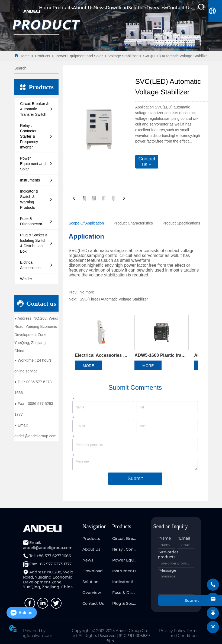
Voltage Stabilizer (123, 56)
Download (117, 8)
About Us (83, 8)
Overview (157, 8)
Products (63, 8)
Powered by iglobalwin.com (38, 633)
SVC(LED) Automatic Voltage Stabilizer (176, 56)
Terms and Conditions (184, 633)
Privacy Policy (172, 631)
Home (46, 8)
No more (87, 292)
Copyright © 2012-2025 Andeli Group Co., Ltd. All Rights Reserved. (110, 633)
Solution (137, 8)
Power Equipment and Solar (79, 56)
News (100, 8)
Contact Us (179, 8)
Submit (135, 478)
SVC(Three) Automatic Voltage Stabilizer (114, 299)
